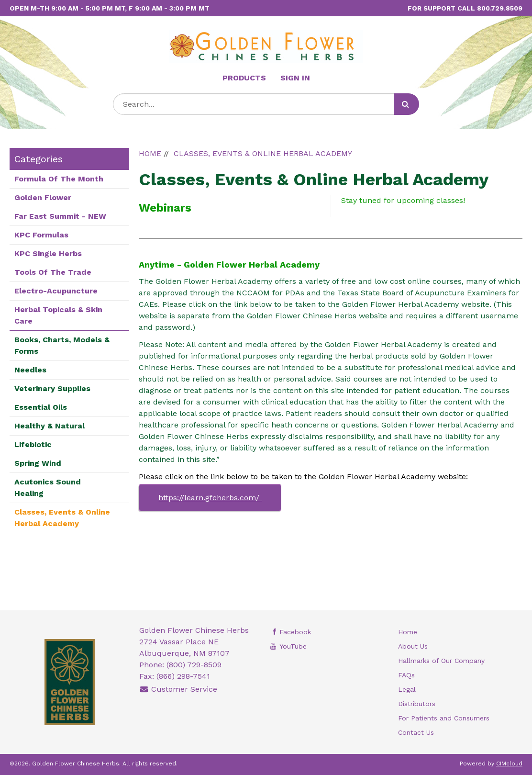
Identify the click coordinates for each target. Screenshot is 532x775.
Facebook (290, 632)
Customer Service (178, 689)
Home (408, 632)
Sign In (295, 78)
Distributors (417, 704)
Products (244, 78)
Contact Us (416, 732)
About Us (413, 646)
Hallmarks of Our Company (441, 661)
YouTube (288, 646)
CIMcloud (509, 764)
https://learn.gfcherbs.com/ (210, 498)
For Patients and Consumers (444, 718)
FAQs (406, 675)
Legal (407, 689)
